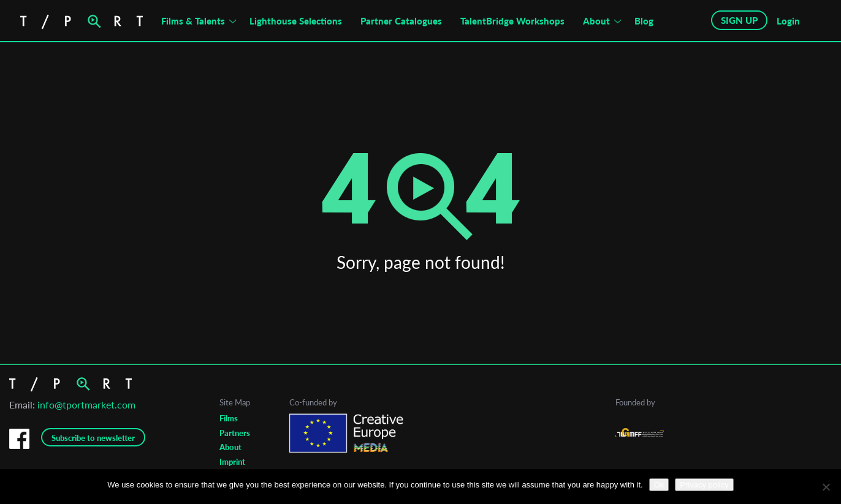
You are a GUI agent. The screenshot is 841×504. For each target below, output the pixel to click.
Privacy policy (704, 485)
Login (788, 21)
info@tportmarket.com (86, 404)
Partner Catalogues (401, 21)
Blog (644, 21)
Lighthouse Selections (296, 21)
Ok (659, 485)
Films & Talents (193, 21)
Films (229, 418)
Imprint (232, 462)
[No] (826, 487)
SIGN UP (739, 20)
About (596, 21)
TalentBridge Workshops (512, 21)
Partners (235, 433)
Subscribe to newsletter (93, 438)
